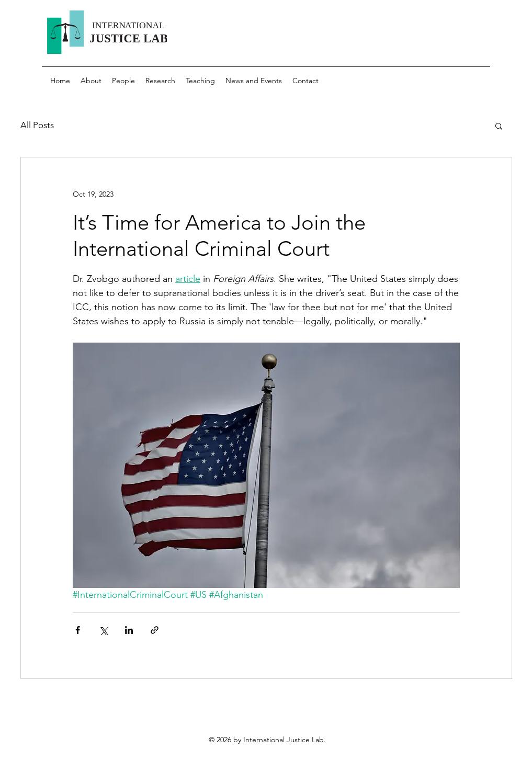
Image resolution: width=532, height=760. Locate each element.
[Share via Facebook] (78, 630)
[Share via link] (155, 630)
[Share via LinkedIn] (129, 630)
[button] (499, 126)
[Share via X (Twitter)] (103, 630)
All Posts (37, 125)
